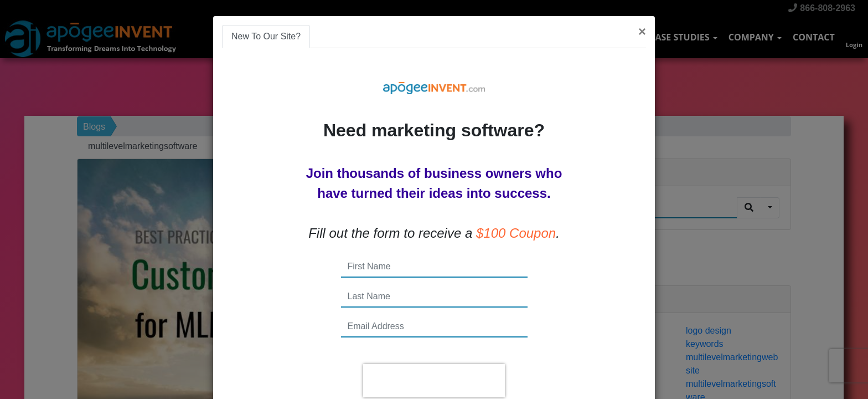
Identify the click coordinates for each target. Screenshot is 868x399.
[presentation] (434, 381)
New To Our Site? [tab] (266, 36)
